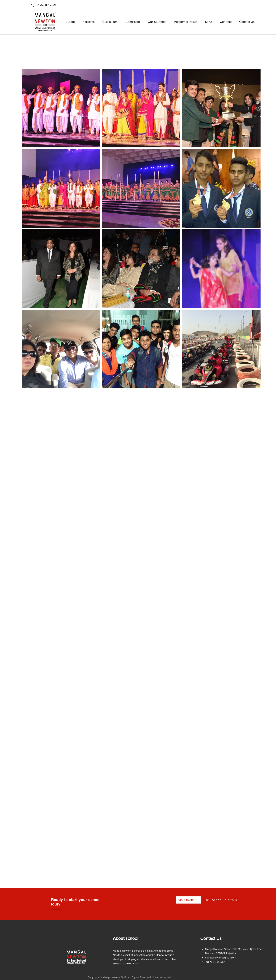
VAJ (169, 977)
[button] (89, 22)
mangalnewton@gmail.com (221, 958)
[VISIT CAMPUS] (188, 900)
